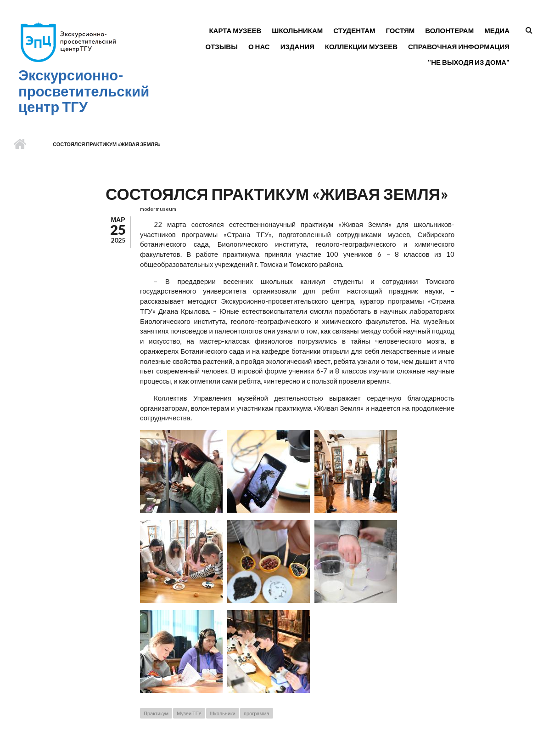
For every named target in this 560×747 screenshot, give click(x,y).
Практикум (156, 713)
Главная (20, 144)
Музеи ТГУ (189, 713)
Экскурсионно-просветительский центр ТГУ (84, 91)
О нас (259, 46)
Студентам (354, 30)
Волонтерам (449, 30)
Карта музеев (235, 30)
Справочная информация (459, 46)
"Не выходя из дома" (469, 62)
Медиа (497, 30)
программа (257, 713)
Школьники (223, 713)
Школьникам (297, 30)
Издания (297, 46)
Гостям (400, 30)
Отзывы (221, 46)
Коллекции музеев (361, 46)
